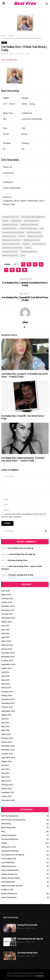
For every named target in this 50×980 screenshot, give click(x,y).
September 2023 (8, 711)
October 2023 (7, 707)
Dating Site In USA (9, 847)
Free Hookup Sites (9, 859)
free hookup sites (34, 232)
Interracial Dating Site (10, 870)
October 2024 (7, 661)
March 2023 (6, 734)
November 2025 (8, 610)
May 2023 (5, 727)
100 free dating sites (11, 217)
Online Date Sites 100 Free (12, 886)
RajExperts (40, 976)
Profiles (4, 43)
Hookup (22, 236)
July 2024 (5, 672)
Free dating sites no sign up (21, 548)
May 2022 (5, 773)
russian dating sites (29, 252)
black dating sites (31, 221)
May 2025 (5, 634)
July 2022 (5, 765)
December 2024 (8, 653)
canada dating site (10, 225)
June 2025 (5, 630)
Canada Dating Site (9, 835)
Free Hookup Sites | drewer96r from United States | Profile (23, 417)
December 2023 (8, 699)
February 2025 (7, 645)
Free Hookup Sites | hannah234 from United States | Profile (25, 299)
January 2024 (7, 696)
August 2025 (7, 622)
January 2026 (7, 602)
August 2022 (7, 762)
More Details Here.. (10, 60)
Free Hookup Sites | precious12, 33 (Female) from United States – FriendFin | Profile (24, 375)
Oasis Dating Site (8, 882)
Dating (4, 843)
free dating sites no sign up (13, 232)
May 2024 (5, 680)
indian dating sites (35, 236)
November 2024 (8, 657)
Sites (23, 256)
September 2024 (8, 665)
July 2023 (5, 719)
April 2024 (6, 684)
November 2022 (8, 750)
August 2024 (7, 668)
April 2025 (6, 637)
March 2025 (6, 641)
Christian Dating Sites (18, 560)
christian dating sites (29, 225)
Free (42, 229)
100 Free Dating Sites (10, 816)
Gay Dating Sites (8, 863)
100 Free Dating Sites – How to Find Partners (22, 568)
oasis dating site (39, 244)
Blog (3, 832)
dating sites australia (28, 229)
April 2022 (6, 777)
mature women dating (11, 244)
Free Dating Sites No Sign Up (22, 554)
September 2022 (8, 758)
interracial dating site (12, 240)
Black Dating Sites (9, 828)
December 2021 (8, 793)
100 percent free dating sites (33, 217)
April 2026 (6, 591)
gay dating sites (9, 236)
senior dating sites (10, 256)
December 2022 (8, 746)
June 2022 (5, 769)
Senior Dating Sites (9, 898)
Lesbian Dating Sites (9, 874)
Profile (28, 248)
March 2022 (6, 781)
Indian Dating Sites (9, 866)
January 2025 (7, 649)
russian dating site (10, 252)
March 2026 (6, 595)
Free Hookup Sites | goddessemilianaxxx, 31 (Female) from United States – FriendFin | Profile (23, 459)
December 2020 (8, 800)
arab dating (16, 221)
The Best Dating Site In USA (21, 575)
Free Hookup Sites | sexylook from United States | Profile (25, 284)
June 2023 (5, 723)
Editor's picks (11, 918)
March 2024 (6, 688)
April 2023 (5, 730)
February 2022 (7, 785)
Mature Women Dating (11, 878)
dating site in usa (9, 229)
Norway (26, 244)
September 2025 (8, 618)
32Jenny (5, 221)
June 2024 (6, 676)
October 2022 (7, 754)
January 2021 (6, 797)
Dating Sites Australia (10, 851)
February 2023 (7, 738)
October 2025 (7, 614)
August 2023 (6, 715)
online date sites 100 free (12, 248)
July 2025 (5, 626)
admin (6, 54)
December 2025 (8, 606)
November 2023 (8, 703)
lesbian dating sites (32, 240)
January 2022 (7, 789)
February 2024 (7, 692)
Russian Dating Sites (9, 894)
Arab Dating (6, 824)
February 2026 (7, 599)
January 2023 (7, 742)
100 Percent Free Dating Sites (13, 820)
